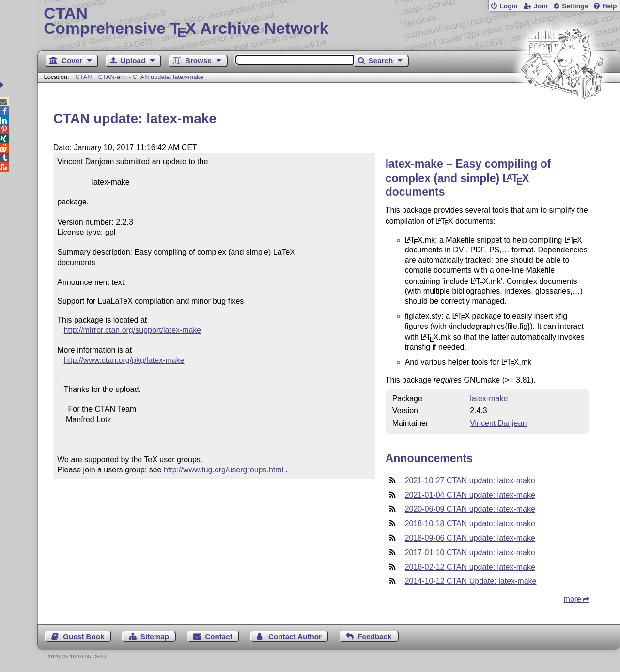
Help (610, 6)
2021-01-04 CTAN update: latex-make (470, 495)
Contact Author (295, 636)
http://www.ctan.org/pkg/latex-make (124, 360)
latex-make (489, 399)
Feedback (374, 636)
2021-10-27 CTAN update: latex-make (470, 480)
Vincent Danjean (498, 423)
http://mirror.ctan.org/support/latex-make (133, 330)
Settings (575, 6)
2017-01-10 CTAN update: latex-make (470, 553)
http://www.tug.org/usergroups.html (224, 470)
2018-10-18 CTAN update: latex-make (470, 524)
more (573, 599)
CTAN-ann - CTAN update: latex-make (151, 77)
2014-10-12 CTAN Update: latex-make (471, 581)
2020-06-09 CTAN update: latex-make (470, 509)
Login (508, 6)
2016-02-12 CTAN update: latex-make (470, 567)
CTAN (84, 77)
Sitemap (155, 636)
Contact (219, 636)
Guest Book (84, 636)
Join (541, 6)
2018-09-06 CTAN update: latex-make (470, 538)
